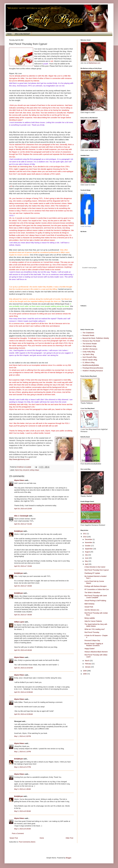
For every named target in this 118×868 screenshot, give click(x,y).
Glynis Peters (19, 480)
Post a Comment (18, 833)
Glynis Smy (19, 470)
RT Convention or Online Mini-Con (97, 589)
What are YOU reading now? (95, 629)
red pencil (26, 470)
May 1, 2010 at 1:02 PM (23, 736)
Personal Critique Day (92, 640)
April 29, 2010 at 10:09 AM (23, 714)
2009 (85, 671)
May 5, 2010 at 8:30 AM (22, 811)
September (89, 549)
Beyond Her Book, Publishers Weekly (96, 338)
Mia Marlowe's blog (89, 346)
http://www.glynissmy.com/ (19, 459)
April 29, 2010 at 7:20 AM (23, 586)
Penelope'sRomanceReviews (93, 368)
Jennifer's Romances (90, 349)
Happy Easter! (90, 649)
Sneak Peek (89, 607)
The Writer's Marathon (92, 593)
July (87, 555)
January (88, 667)
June (87, 558)
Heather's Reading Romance (93, 371)
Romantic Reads (88, 335)
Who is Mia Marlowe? (22, 34)
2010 (85, 537)
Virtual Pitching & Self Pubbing (95, 601)
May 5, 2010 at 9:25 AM (22, 829)
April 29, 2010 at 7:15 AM (23, 566)
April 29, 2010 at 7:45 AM (23, 615)
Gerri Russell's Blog (90, 357)
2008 (85, 674)
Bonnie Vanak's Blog (90, 360)
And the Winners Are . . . (93, 610)
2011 (85, 534)
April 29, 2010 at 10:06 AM (23, 692)
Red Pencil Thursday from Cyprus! (97, 570)
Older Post (69, 838)
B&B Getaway (89, 604)
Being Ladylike (90, 618)
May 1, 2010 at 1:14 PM (23, 752)
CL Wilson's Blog (89, 362)
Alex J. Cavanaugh (21, 516)
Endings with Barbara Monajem (96, 586)
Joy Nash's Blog (88, 354)
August (88, 552)
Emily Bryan (84, 193)
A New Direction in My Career (95, 567)
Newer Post (14, 838)
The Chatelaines (88, 333)
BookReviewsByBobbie (91, 365)
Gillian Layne (19, 622)
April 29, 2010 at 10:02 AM (23, 668)
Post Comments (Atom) (27, 842)
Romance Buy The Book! (91, 341)
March (87, 661)
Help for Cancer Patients (93, 621)
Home (9, 34)
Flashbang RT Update (92, 573)
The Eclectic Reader (90, 344)
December (89, 539)
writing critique (34, 470)
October (88, 546)
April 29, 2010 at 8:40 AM (23, 650)
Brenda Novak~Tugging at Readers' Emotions (94, 645)
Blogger (68, 858)
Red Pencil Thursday (92, 632)
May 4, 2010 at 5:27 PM (23, 767)
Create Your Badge (86, 226)
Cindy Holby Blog (89, 352)
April (87, 564)
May (87, 561)
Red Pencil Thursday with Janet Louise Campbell (96, 597)
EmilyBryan (19, 531)
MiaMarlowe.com (94, 63)
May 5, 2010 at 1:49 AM (22, 789)
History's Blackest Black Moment (96, 652)
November (89, 542)
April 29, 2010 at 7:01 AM (23, 524)
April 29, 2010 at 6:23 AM (23, 509)
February (88, 664)
